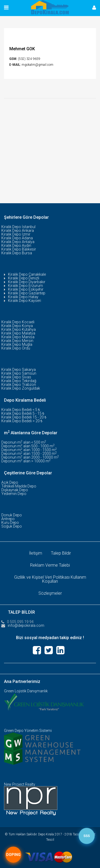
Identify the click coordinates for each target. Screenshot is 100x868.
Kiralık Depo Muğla (17, 344)
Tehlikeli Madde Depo (19, 486)
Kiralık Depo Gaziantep (27, 293)
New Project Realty (20, 784)
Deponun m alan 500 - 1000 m (28, 446)
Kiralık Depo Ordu (16, 348)
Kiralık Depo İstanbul (18, 227)
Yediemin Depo (14, 494)
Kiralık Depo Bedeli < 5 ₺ (21, 410)
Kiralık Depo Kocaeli (18, 322)
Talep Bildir (61, 553)
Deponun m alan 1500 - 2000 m (29, 454)
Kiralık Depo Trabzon (19, 385)
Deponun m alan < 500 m (24, 442)
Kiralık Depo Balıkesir (19, 249)
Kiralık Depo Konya (17, 326)
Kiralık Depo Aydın (16, 245)
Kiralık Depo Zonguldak (21, 388)
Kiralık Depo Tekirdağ (19, 381)
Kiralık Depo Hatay (23, 297)
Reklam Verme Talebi (50, 565)
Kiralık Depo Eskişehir (26, 289)
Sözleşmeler (50, 593)
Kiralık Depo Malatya (18, 333)
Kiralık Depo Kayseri (25, 301)
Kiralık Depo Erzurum (25, 286)
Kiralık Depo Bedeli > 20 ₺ (22, 421)
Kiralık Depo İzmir (16, 234)
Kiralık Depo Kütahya (19, 329)
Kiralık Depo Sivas (16, 377)
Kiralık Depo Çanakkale (27, 274)
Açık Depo (10, 482)
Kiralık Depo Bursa (17, 253)
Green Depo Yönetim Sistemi (28, 731)
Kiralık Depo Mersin (17, 341)
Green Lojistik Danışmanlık (26, 691)
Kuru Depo (10, 523)
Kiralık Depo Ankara (18, 231)
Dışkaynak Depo (15, 490)
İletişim (36, 553)
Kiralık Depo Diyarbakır (27, 282)
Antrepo (8, 519)
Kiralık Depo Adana (17, 238)
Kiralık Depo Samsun (19, 373)
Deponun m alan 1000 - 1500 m (29, 450)
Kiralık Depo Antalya (18, 242)
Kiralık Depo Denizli (24, 278)
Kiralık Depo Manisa (18, 337)
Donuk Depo (12, 515)
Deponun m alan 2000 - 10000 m (30, 457)
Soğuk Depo (12, 526)
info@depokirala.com (26, 625)
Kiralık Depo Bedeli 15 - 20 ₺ (24, 417)
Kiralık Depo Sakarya (19, 370)
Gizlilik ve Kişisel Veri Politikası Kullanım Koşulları (50, 579)
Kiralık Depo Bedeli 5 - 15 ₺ (23, 413)
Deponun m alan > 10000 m (26, 461)
